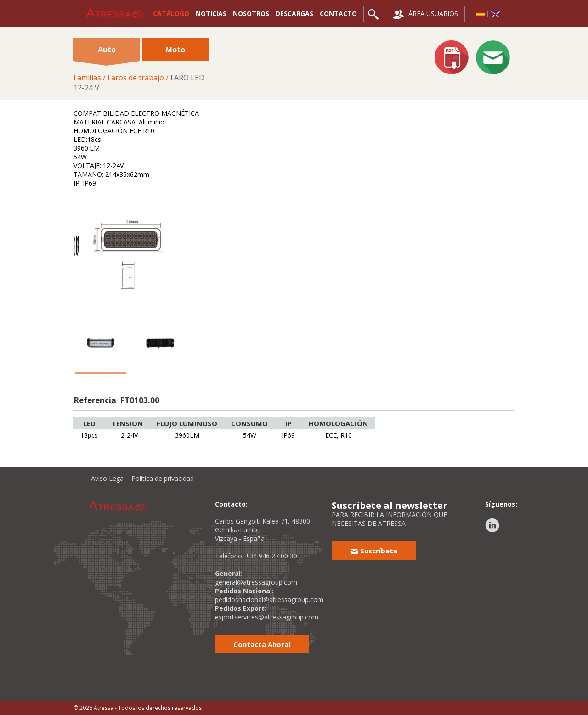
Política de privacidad (163, 478)
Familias (87, 78)
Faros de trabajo (136, 78)
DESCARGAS (294, 14)
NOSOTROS (251, 14)
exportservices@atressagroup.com (267, 617)
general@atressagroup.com (256, 582)
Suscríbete (374, 551)
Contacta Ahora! (262, 644)
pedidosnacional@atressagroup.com (269, 600)
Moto (175, 50)
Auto (107, 53)
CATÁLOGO (171, 14)
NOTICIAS (211, 14)
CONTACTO (338, 14)
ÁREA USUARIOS (425, 14)
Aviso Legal (108, 478)
